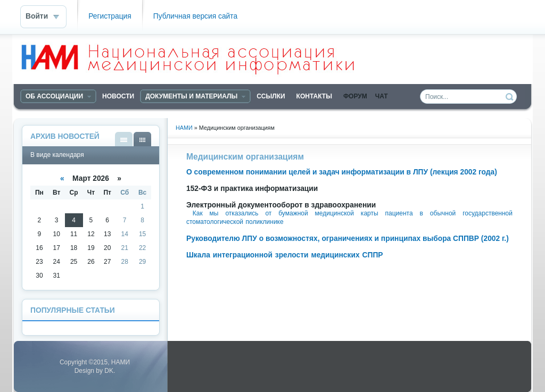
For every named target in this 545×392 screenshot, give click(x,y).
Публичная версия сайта (195, 16)
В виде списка (124, 139)
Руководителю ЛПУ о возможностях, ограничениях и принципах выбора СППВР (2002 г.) (348, 239)
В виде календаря (142, 139)
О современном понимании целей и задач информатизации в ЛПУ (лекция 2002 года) (342, 172)
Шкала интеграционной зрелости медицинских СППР (285, 255)
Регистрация (110, 16)
